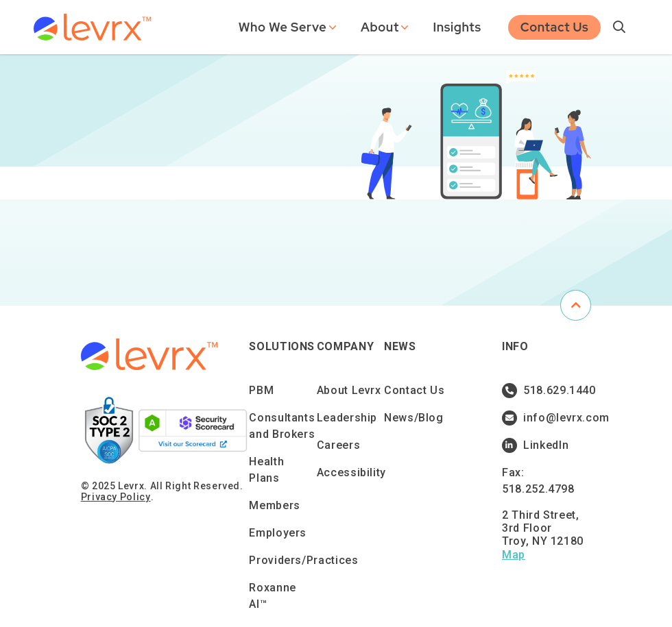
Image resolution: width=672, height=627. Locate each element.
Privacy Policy (116, 497)
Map (514, 555)
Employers (278, 533)
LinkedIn (535, 445)
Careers (338, 445)
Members (274, 505)
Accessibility (351, 472)
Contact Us (555, 26)
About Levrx (349, 390)
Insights (457, 26)
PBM (261, 390)
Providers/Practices (303, 560)
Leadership (347, 418)
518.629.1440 (544, 391)
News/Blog (414, 418)
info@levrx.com (544, 418)
